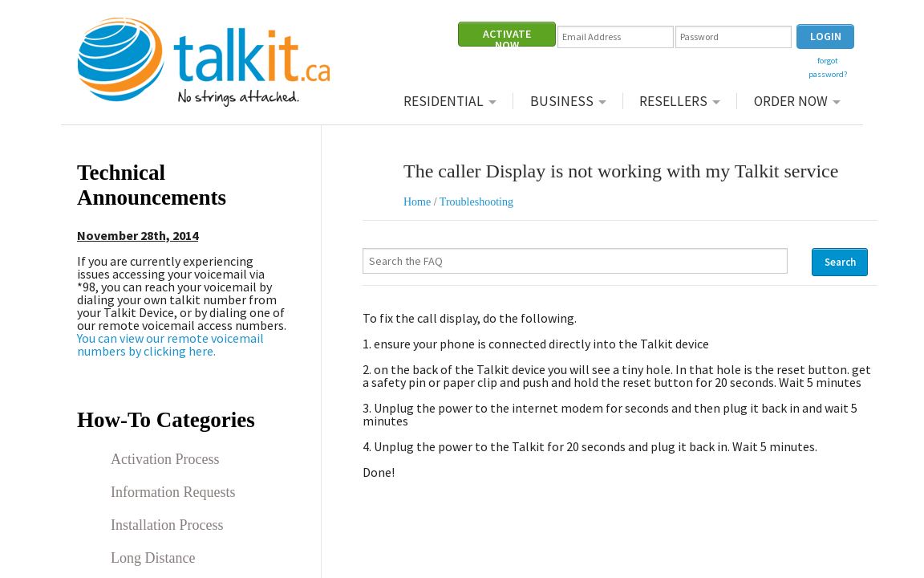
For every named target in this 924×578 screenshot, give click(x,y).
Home (417, 202)
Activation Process (165, 459)
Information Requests (173, 492)
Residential (444, 101)
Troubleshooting (476, 202)
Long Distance (153, 558)
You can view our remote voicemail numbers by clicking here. (170, 344)
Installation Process (167, 525)
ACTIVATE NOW (507, 37)
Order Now (791, 101)
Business (562, 101)
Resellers (673, 101)
